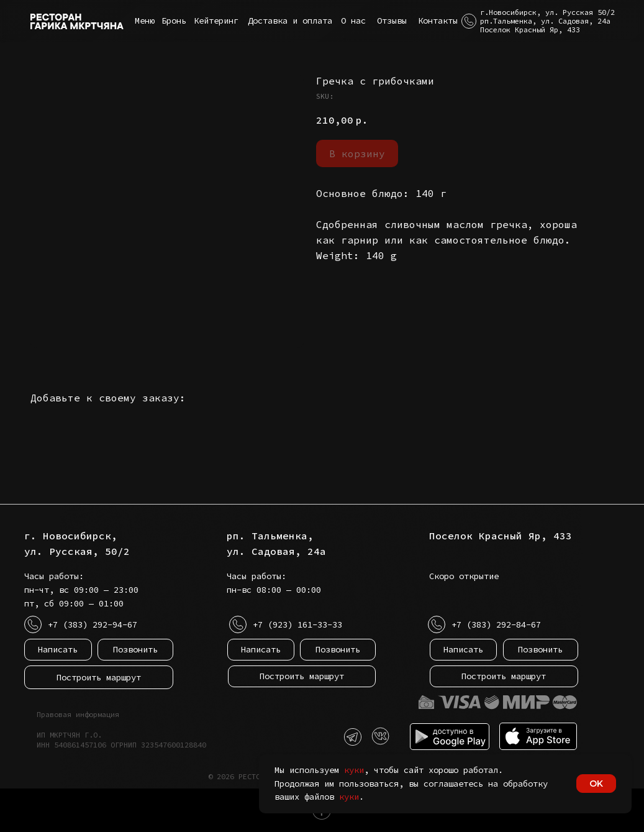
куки (354, 770)
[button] (469, 21)
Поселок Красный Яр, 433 (501, 536)
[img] (381, 736)
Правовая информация (78, 714)
